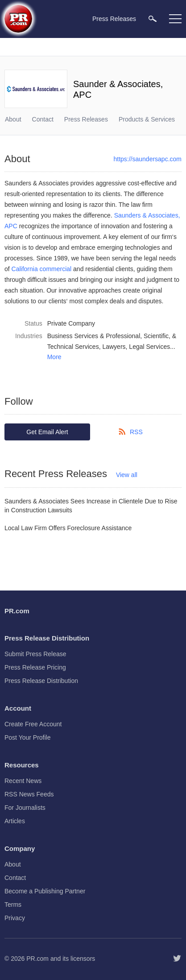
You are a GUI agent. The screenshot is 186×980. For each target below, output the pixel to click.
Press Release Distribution (41, 681)
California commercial (42, 269)
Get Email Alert (47, 432)
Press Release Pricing (35, 667)
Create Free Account (33, 724)
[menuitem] (153, 19)
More (54, 357)
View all (127, 475)
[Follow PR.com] (177, 959)
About (13, 119)
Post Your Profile (28, 737)
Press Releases (86, 119)
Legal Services (149, 347)
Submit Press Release (35, 654)
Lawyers (114, 347)
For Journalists (25, 808)
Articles (15, 821)
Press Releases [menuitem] (114, 19)
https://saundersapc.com (147, 159)
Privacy (15, 918)
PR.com (37, 959)
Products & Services (147, 119)
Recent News (23, 781)
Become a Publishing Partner (45, 891)
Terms (13, 905)
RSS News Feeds (29, 794)
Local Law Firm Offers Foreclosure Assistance (68, 528)
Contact (43, 119)
